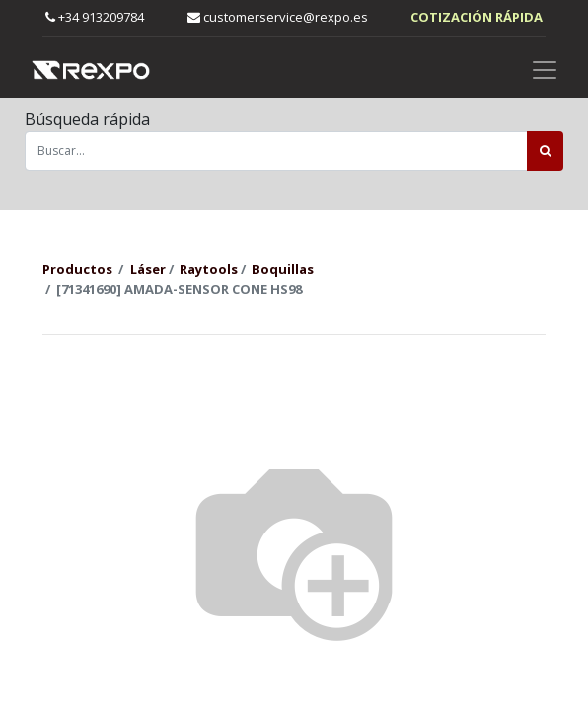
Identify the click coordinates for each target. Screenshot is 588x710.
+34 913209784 (95, 17)
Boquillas (283, 269)
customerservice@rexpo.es (278, 17)
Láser (148, 269)
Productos (77, 269)
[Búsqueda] (545, 151)
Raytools (209, 269)
